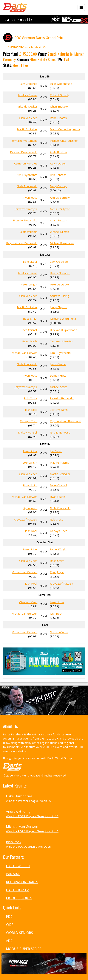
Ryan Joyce (30, 198)
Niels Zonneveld (27, 186)
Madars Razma (28, 95)
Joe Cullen (56, 451)
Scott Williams (28, 232)
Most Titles (20, 65)
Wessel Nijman (59, 232)
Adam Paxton (58, 220)
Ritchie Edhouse (60, 432)
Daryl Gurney (58, 186)
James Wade (58, 364)
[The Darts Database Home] (15, 7)
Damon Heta (58, 375)
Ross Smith (30, 319)
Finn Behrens (58, 175)
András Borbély (60, 198)
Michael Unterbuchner (64, 141)
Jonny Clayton (58, 307)
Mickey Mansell (28, 432)
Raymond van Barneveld (22, 243)
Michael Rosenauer (62, 243)
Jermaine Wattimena (24, 141)
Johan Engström (60, 106)
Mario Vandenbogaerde (65, 129)
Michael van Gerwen (24, 353)
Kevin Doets (58, 163)
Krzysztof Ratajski (26, 209)
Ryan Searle (30, 341)
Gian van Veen (28, 118)
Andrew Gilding (60, 296)
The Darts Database (27, 775)
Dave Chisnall (29, 330)
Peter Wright (29, 284)
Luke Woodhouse (61, 84)
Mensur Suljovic (60, 209)
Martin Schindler (27, 129)
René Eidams (58, 118)
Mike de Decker (27, 106)
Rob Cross (31, 398)
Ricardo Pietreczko (25, 220)
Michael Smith (59, 387)
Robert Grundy (60, 95)
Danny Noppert (60, 273)
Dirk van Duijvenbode (24, 152)
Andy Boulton (58, 152)
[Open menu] (81, 7)
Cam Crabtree (28, 84)
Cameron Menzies (26, 163)
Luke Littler (30, 262)
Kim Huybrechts (27, 175)
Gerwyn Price (29, 421)
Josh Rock (31, 410)
